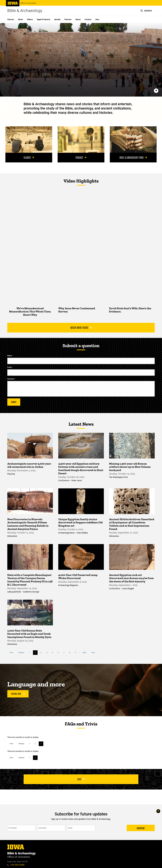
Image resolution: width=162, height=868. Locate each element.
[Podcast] (81, 140)
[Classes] (29, 140)
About (78, 19)
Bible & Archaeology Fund (133, 157)
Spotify (57, 19)
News (21, 19)
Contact (88, 19)
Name (10, 356)
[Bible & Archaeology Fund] (133, 140)
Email (9, 367)
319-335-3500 (16, 865)
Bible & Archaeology (25, 11)
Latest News (81, 424)
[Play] (156, 91)
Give (97, 19)
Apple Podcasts (44, 19)
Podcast (81, 157)
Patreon (68, 19)
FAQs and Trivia (81, 724)
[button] (146, 11)
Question (11, 379)
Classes (11, 19)
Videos (30, 19)
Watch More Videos (81, 327)
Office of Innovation (28, 3)
